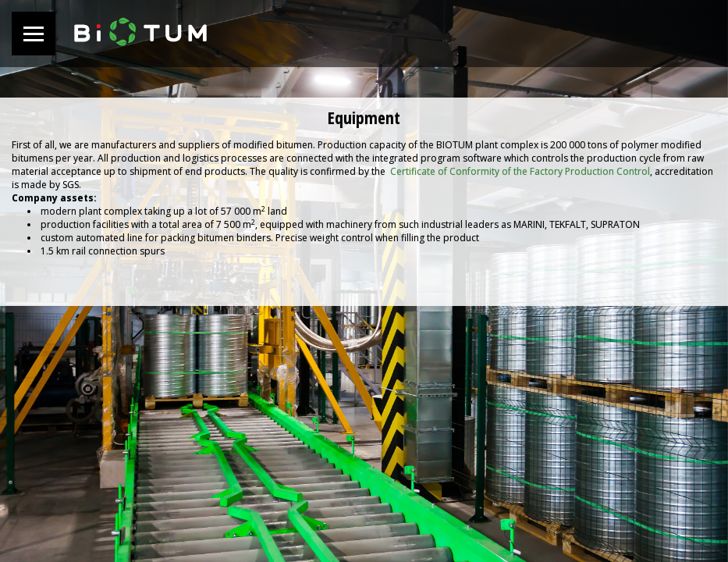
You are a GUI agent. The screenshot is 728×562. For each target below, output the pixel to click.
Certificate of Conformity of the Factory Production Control (520, 171)
